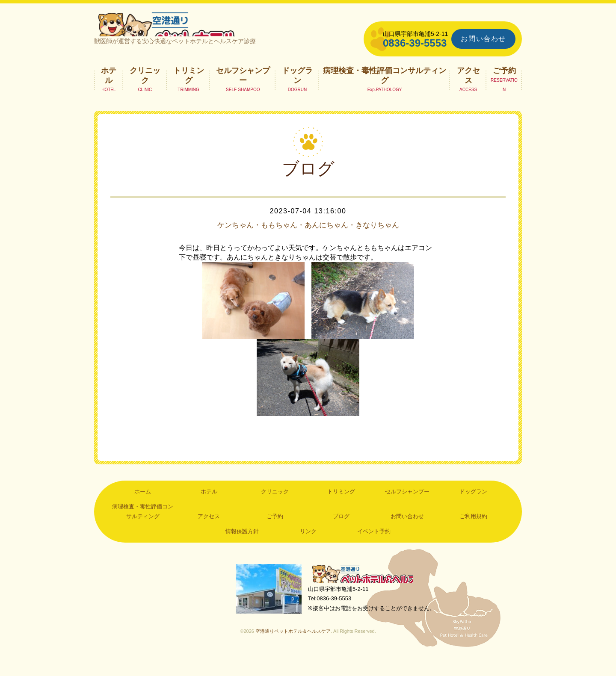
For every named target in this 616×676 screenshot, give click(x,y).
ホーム (143, 509)
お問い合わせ (483, 39)
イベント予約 (374, 548)
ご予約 (504, 88)
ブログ (341, 533)
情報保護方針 (242, 548)
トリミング (189, 92)
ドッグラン (297, 92)
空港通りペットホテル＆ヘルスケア (368, 592)
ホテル (109, 92)
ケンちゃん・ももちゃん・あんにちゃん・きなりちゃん (308, 242)
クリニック (145, 92)
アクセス (468, 92)
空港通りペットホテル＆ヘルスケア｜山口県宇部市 (208, 32)
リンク (308, 548)
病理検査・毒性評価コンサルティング (385, 92)
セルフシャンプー (243, 92)
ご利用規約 (473, 533)
